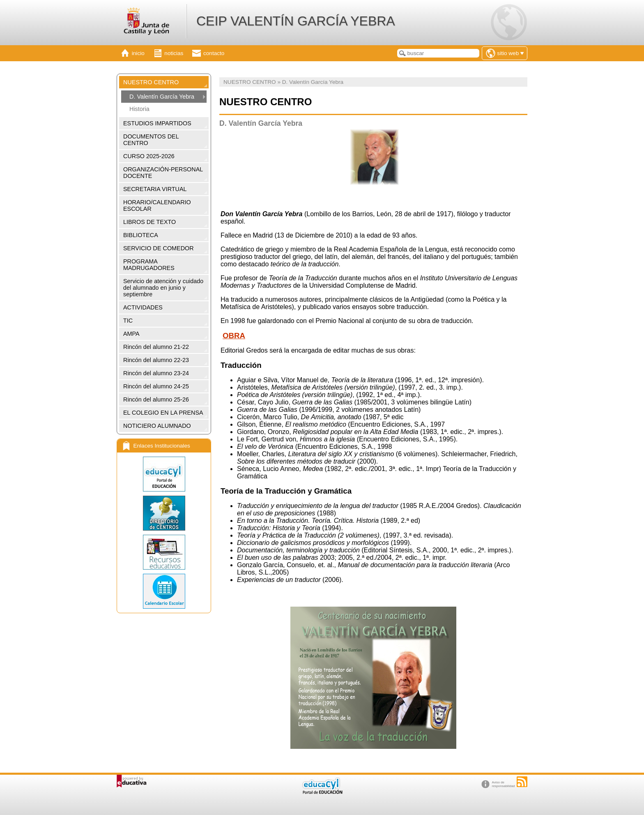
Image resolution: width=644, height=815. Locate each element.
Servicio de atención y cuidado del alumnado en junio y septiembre (163, 288)
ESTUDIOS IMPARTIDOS (157, 123)
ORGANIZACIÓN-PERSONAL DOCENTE (163, 173)
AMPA (131, 334)
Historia (139, 109)
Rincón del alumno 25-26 (156, 399)
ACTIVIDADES (143, 307)
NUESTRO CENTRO (151, 82)
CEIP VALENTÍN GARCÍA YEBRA (296, 21)
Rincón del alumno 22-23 (156, 360)
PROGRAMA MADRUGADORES (149, 265)
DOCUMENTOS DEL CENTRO (151, 140)
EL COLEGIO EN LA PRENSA (163, 413)
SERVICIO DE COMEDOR (159, 248)
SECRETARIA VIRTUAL (155, 189)
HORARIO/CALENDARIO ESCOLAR (157, 205)
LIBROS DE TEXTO (149, 222)
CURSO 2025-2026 (149, 156)
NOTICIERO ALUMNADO (157, 426)
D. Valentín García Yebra (162, 97)
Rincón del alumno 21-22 (156, 347)
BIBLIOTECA (141, 235)
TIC (128, 321)
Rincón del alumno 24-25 (156, 386)
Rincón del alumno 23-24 (156, 373)
